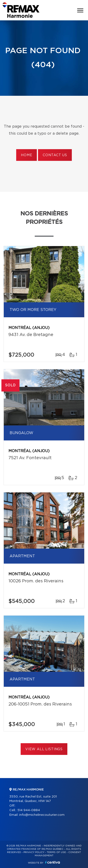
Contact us (55, 155)
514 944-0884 (29, 810)
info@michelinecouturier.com (42, 815)
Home (27, 155)
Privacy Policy (34, 852)
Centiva (53, 862)
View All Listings (44, 749)
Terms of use (56, 852)
